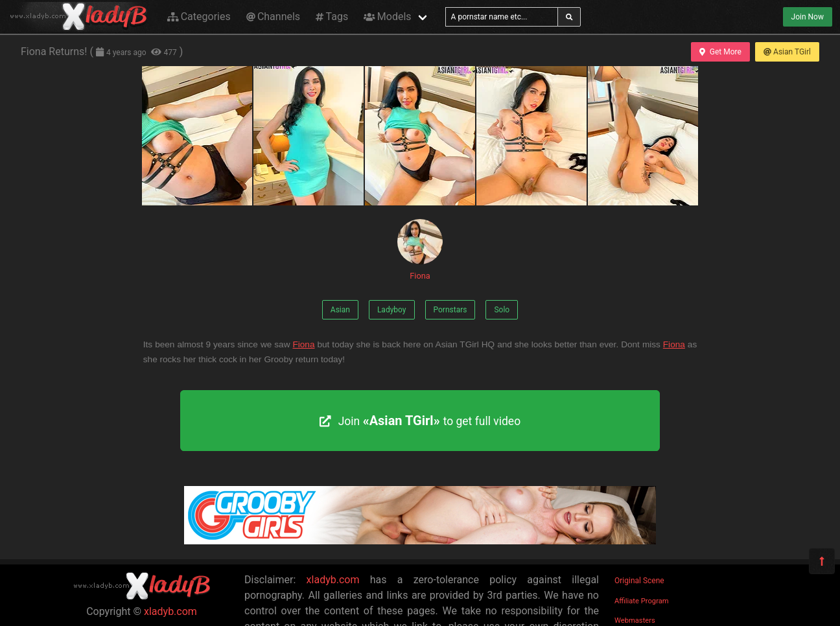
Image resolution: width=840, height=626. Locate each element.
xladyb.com (170, 611)
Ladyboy (392, 310)
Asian (340, 310)
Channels (273, 17)
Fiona (420, 250)
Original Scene (639, 581)
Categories (199, 17)
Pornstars (450, 310)
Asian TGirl (787, 52)
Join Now (808, 17)
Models (387, 17)
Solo (502, 310)
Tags (332, 17)
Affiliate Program (642, 601)
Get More (720, 52)
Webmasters (635, 620)
